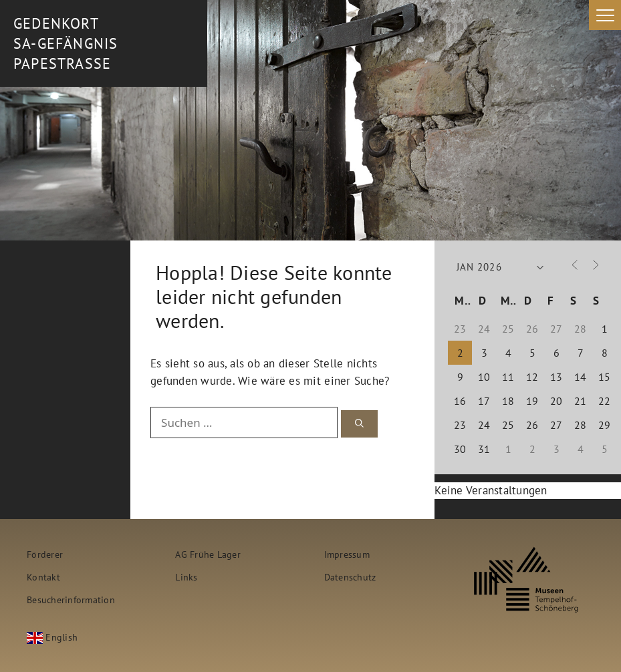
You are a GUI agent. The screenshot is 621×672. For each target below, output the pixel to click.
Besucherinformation (71, 600)
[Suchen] (359, 424)
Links (186, 577)
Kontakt (43, 577)
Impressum (347, 554)
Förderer (45, 554)
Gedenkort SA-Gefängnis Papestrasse (66, 43)
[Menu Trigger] (605, 15)
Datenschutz (350, 577)
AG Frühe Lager (208, 554)
